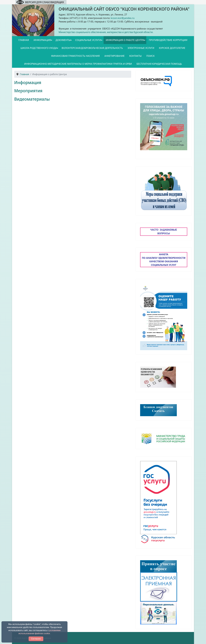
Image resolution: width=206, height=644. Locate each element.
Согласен (36, 639)
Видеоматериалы (32, 99)
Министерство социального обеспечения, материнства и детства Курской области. (106, 32)
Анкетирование (115, 56)
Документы (63, 40)
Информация (42, 40)
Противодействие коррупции (168, 40)
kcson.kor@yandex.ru (123, 18)
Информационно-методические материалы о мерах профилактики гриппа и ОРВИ (78, 64)
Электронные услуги (141, 48)
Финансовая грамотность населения (75, 56)
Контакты (135, 56)
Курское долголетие (172, 48)
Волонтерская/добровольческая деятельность (92, 48)
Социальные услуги (88, 40)
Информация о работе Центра (125, 40)
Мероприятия (28, 91)
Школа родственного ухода (39, 48)
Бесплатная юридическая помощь (159, 64)
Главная (24, 40)
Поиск (150, 56)
